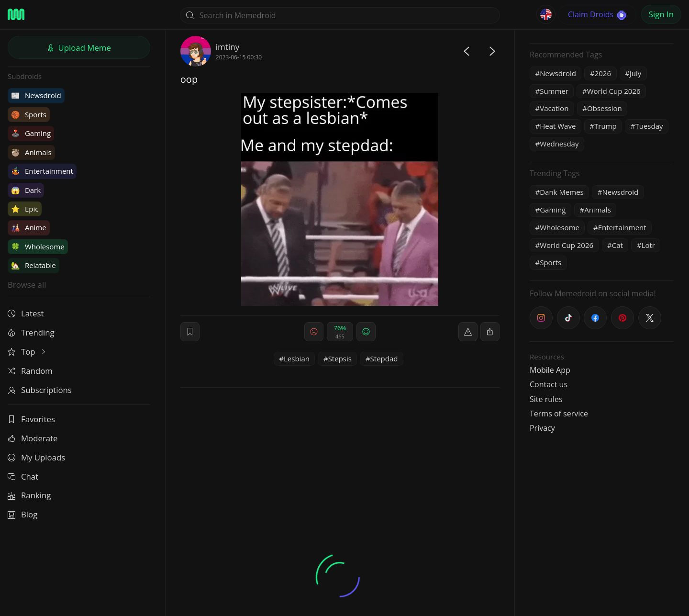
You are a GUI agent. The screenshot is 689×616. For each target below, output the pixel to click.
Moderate (33, 438)
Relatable (33, 265)
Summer (554, 91)
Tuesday (649, 126)
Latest (26, 313)
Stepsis (340, 358)
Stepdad (384, 358)
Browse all (27, 285)
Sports (29, 114)
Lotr (648, 245)
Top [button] (28, 352)
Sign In (661, 14)
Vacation (554, 108)
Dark (26, 190)
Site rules (546, 399)
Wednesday (559, 144)
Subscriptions (40, 390)
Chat (23, 476)
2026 (603, 73)
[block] (490, 332)
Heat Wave (558, 126)
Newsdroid (36, 95)
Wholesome (38, 246)
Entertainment (42, 171)
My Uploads (36, 457)
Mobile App (550, 370)
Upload (79, 48)
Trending (31, 332)
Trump (606, 126)
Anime (29, 227)
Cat (617, 245)
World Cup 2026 (614, 91)
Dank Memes (562, 192)
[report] (468, 332)
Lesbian (297, 358)
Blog (22, 514)
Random (30, 371)
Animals (31, 152)
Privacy (542, 428)
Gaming (31, 133)
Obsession (605, 108)
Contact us (549, 384)
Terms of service (559, 414)
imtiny (228, 47)
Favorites (31, 419)
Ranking (29, 495)
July (636, 73)
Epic (25, 209)
